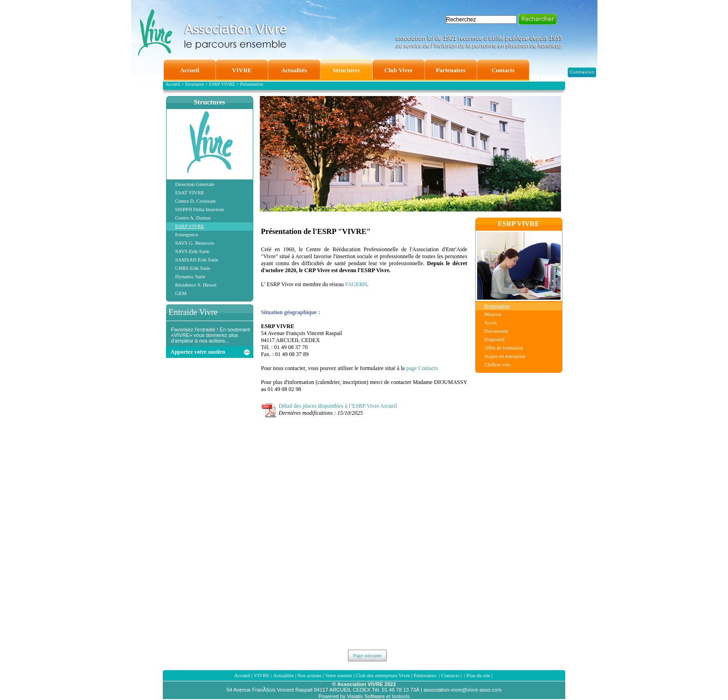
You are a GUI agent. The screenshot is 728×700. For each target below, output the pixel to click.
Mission (493, 314)
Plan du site (478, 675)
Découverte (496, 331)
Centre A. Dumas (193, 218)
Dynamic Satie (191, 276)
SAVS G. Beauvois (195, 243)
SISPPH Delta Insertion (200, 209)
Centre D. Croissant (196, 201)
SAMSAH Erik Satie (197, 260)
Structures (209, 102)
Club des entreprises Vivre (383, 675)
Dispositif (495, 339)
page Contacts (422, 368)
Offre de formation (504, 348)
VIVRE (262, 675)
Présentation (497, 306)
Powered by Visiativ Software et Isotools (364, 696)
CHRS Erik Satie (193, 268)
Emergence (187, 234)
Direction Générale (195, 184)
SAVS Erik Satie (192, 251)
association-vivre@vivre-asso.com (462, 690)
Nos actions (310, 675)
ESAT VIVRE (190, 192)
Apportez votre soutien (198, 352)
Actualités (283, 675)
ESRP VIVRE (190, 226)
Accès (491, 323)
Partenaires (426, 675)
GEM (181, 293)
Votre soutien (339, 675)
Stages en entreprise (505, 356)
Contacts (450, 675)
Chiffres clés (498, 364)
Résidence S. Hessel (196, 285)
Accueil (242, 675)
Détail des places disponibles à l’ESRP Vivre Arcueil (338, 406)
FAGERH (356, 284)
